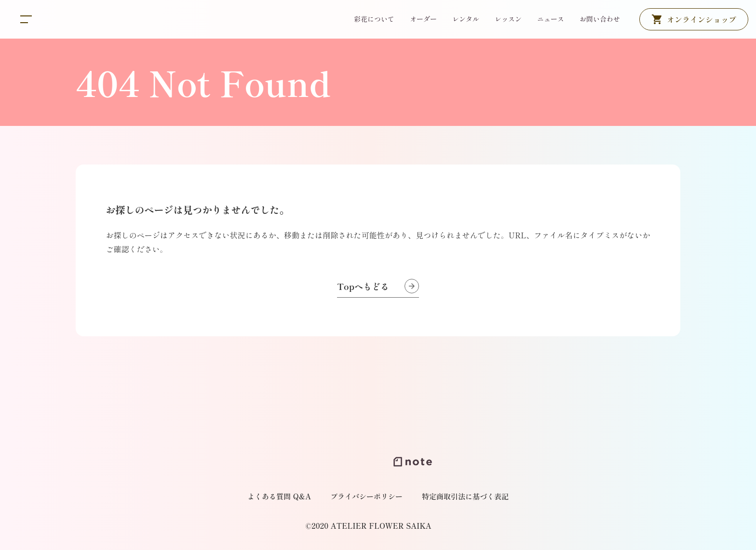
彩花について (374, 19)
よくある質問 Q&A (279, 496)
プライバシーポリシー (366, 496)
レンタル (466, 19)
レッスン (508, 19)
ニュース (551, 19)
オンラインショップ (702, 19)
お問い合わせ (600, 19)
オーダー (423, 19)
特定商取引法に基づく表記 (465, 496)
